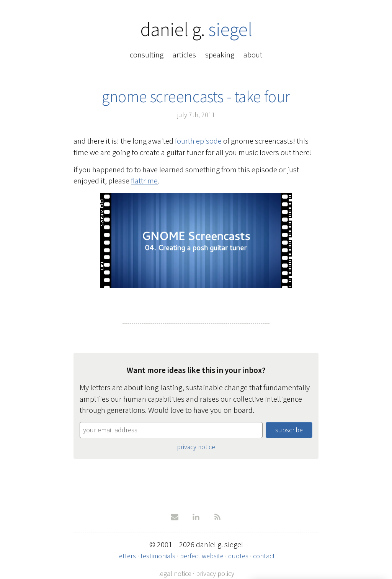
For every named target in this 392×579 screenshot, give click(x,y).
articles (184, 55)
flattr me (144, 181)
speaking (220, 55)
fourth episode (198, 141)
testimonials (158, 556)
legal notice (175, 574)
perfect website (202, 556)
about (253, 55)
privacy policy (215, 574)
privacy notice (196, 447)
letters (127, 556)
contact (264, 556)
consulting (147, 55)
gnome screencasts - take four (196, 97)
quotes (238, 556)
